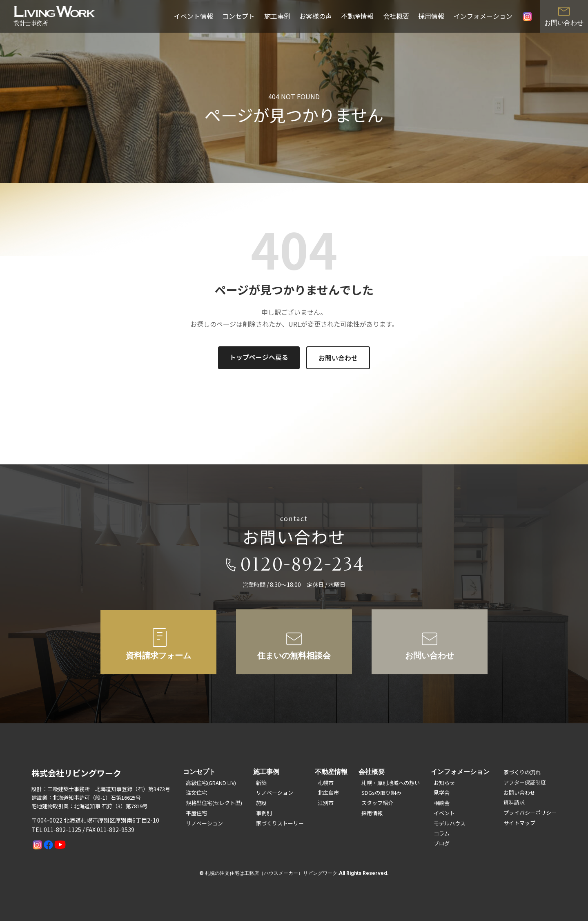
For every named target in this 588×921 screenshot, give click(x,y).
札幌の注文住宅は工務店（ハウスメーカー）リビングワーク (271, 873)
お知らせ (444, 783)
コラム (442, 833)
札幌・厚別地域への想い (391, 783)
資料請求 (514, 802)
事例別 (264, 813)
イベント (444, 813)
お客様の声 (316, 16)
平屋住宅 (196, 813)
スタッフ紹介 (377, 803)
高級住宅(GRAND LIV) (211, 783)
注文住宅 (196, 793)
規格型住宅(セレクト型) (214, 803)
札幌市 (326, 783)
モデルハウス (450, 823)
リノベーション (204, 823)
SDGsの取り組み (381, 793)
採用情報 (431, 16)
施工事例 (277, 16)
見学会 (442, 793)
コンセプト (238, 16)
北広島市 (328, 793)
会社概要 (396, 16)
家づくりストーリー (280, 823)
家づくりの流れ (522, 772)
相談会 (442, 803)
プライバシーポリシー (530, 813)
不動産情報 (357, 16)
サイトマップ (519, 823)
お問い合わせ (338, 358)
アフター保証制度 (525, 782)
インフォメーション (483, 16)
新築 (261, 783)
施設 (261, 803)
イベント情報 (194, 16)
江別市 (326, 803)
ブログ (442, 843)
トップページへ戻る (259, 357)
